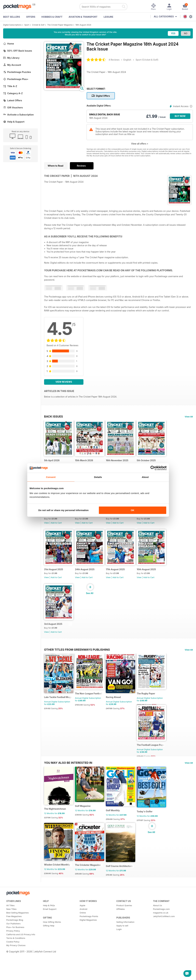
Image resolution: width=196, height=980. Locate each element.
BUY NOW (180, 116)
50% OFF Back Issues (18, 51)
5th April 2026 (52, 462)
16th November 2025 (120, 462)
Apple (82, 919)
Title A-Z (10, 86)
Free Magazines (14, 930)
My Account (12, 65)
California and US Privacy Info (21, 948)
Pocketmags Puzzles (17, 72)
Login (119, 943)
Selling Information (125, 936)
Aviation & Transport (83, 17)
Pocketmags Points (89, 930)
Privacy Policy (13, 945)
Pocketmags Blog (15, 934)
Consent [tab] (51, 477)
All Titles (10, 919)
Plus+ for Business (15, 941)
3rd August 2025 (53, 631)
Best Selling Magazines (17, 927)
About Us (158, 919)
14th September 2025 (120, 518)
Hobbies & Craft (52, 17)
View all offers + (140, 144)
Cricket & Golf (38, 25)
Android (83, 923)
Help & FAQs (49, 919)
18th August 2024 (83, 25)
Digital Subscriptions (12, 25)
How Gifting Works (52, 936)
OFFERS (31, 17)
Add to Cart (56, 526)
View (46, 526)
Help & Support (14, 122)
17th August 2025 (118, 575)
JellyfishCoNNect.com (164, 930)
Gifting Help (49, 940)
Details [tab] (98, 477)
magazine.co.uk (161, 927)
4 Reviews (114, 60)
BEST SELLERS (12, 17)
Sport (27, 25)
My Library (11, 58)
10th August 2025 (151, 575)
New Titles (11, 923)
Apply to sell (122, 940)
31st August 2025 (54, 575)
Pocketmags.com (161, 923)
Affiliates (121, 923)
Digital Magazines (88, 934)
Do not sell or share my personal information (64, 510)
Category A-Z (13, 93)
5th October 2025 (150, 462)
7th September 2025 (152, 518)
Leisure (108, 17)
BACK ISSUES (54, 416)
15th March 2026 (85, 462)
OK (133, 510)
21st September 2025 (88, 518)
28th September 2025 (56, 518)
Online (83, 927)
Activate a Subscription (18, 115)
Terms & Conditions (16, 952)
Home (9, 44)
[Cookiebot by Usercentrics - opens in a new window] (153, 468)
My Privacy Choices (16, 959)
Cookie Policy (13, 956)
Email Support (50, 923)
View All (189, 417)
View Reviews (64, 382)
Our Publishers (13, 938)
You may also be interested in (68, 773)
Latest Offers (13, 100)
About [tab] (145, 477)
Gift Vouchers (13, 107)
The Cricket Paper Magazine (60, 25)
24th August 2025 (86, 575)
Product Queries (124, 919)
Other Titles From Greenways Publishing (77, 656)
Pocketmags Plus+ (16, 79)
